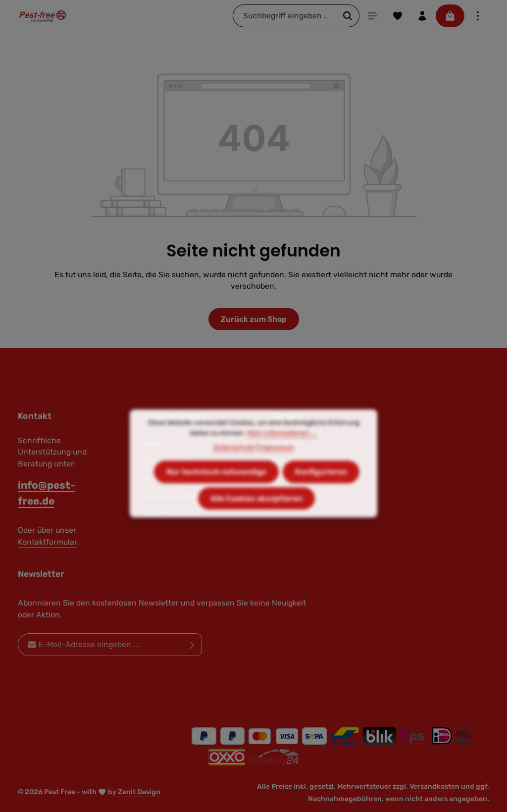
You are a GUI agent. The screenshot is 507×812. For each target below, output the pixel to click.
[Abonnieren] (192, 645)
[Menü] (373, 16)
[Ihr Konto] (422, 16)
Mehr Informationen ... (282, 449)
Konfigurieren (321, 487)
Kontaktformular (48, 542)
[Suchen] (348, 16)
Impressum (277, 463)
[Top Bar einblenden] (478, 16)
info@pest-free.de (47, 493)
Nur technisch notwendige (216, 487)
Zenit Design (139, 792)
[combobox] (285, 16)
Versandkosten (434, 787)
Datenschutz (234, 463)
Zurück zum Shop (254, 319)
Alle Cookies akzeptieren (256, 514)
